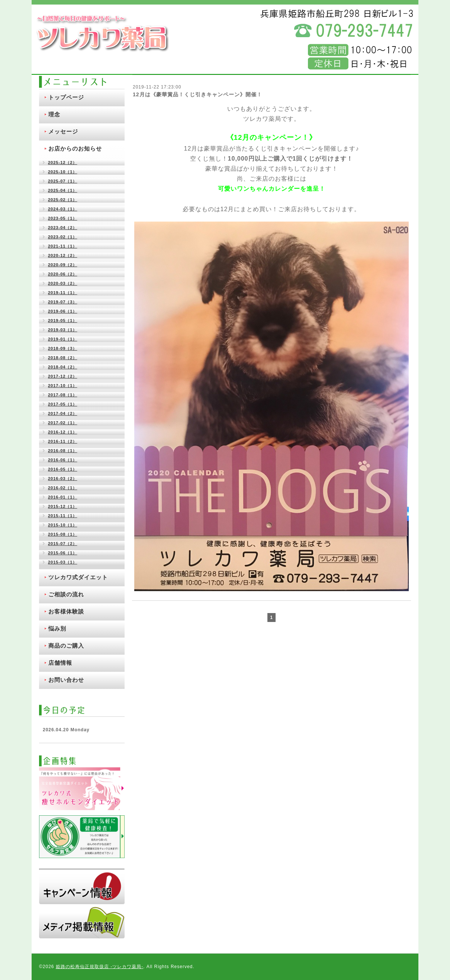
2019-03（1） (63, 330)
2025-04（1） (63, 190)
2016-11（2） (63, 441)
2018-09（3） (63, 348)
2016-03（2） (63, 478)
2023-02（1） (63, 237)
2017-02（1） (63, 423)
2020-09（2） (63, 265)
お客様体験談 (66, 611)
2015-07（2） (63, 544)
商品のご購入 (66, 646)
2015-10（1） (63, 525)
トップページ (66, 97)
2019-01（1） (63, 339)
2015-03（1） (63, 562)
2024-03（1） (63, 209)
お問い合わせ (66, 680)
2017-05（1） (63, 404)
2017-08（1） (63, 395)
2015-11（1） (63, 516)
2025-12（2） (63, 162)
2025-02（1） (63, 200)
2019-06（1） (63, 311)
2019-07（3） (63, 302)
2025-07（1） (63, 181)
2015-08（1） (63, 534)
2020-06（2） (63, 274)
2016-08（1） (63, 451)
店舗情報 (60, 663)
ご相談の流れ (66, 594)
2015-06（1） (63, 553)
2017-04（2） (63, 413)
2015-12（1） (63, 506)
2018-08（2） (63, 358)
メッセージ (63, 131)
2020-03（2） (63, 283)
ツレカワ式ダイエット (78, 577)
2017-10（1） (63, 386)
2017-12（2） (63, 376)
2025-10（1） (63, 172)
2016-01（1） (63, 497)
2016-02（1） (63, 488)
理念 (54, 114)
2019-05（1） (63, 320)
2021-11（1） (63, 246)
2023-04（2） (63, 228)
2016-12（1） (63, 432)
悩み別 (57, 628)
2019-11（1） (63, 293)
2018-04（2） (63, 367)
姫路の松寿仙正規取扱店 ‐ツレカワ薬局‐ (99, 967)
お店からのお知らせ (75, 149)
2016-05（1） (63, 469)
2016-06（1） (63, 460)
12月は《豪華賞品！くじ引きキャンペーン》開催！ (197, 94)
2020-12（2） (63, 255)
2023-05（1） (63, 218)
